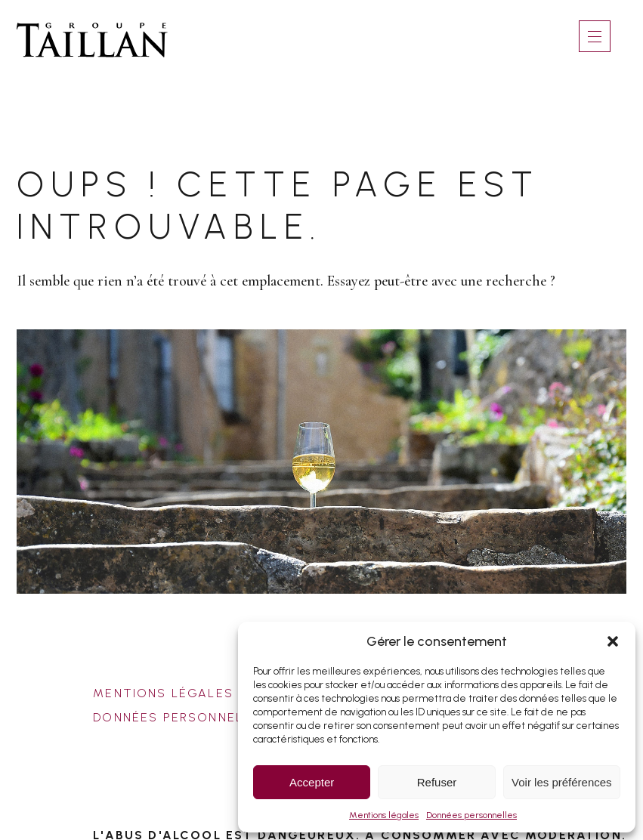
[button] (613, 641)
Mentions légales (384, 815)
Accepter (312, 782)
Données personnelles (471, 815)
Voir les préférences (562, 782)
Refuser (437, 782)
